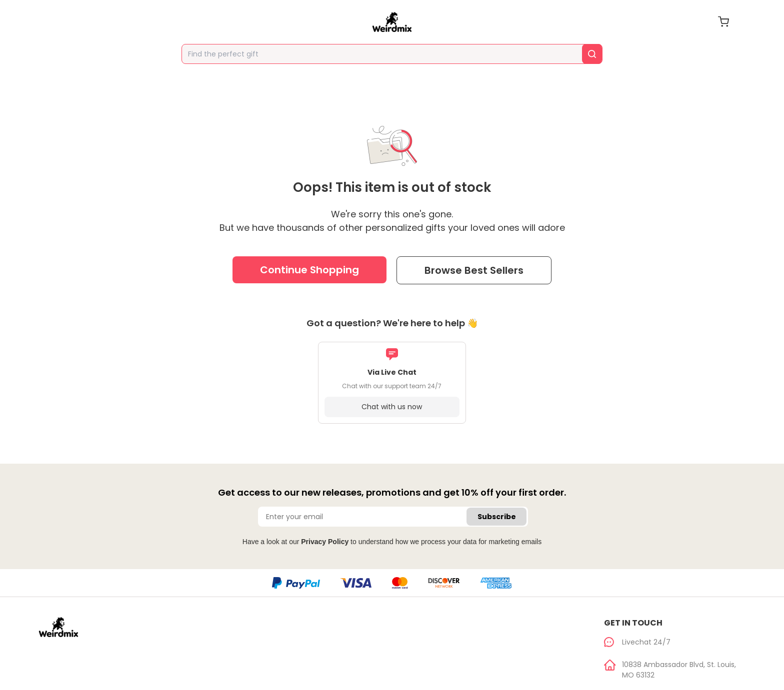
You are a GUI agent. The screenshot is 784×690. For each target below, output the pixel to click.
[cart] (723, 21)
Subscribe (497, 517)
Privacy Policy (325, 542)
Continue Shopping (309, 270)
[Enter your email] (393, 517)
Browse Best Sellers (474, 270)
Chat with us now (392, 407)
